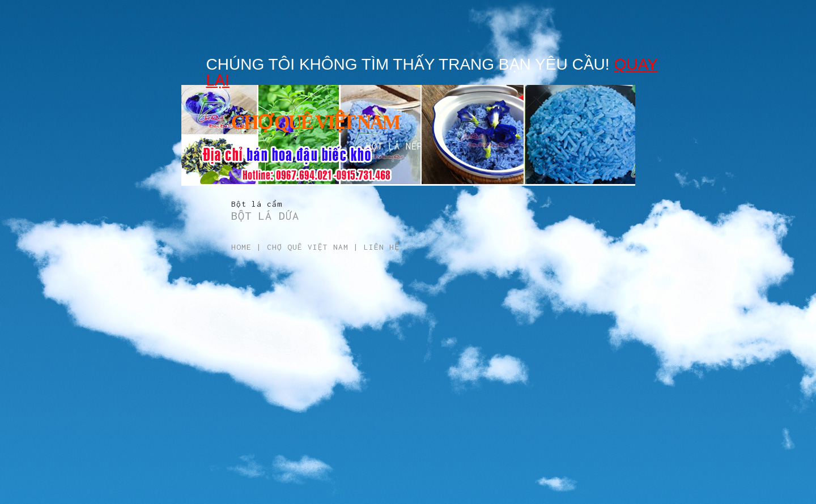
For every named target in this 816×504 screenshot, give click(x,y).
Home (241, 247)
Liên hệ (382, 247)
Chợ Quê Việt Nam (308, 247)
